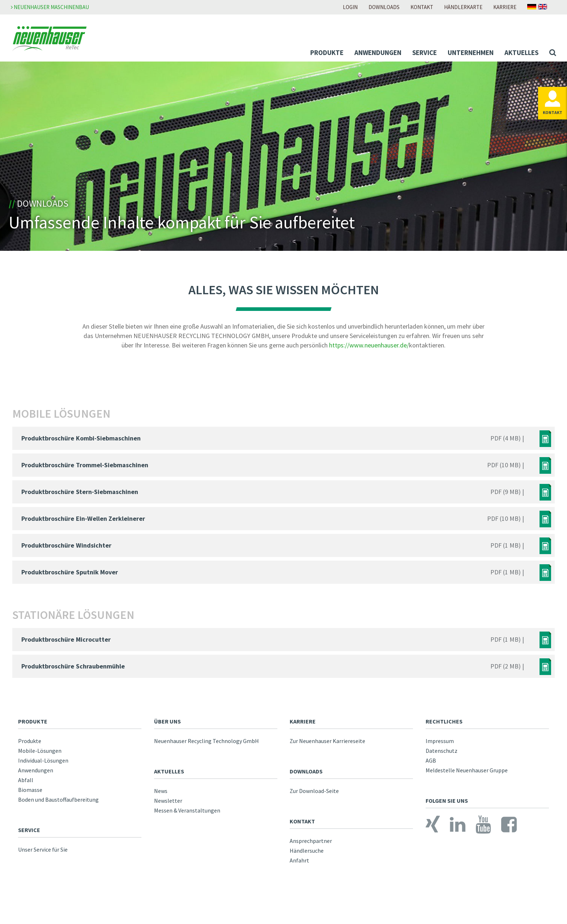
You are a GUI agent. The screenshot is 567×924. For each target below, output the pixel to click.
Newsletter (168, 805)
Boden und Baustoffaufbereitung (58, 804)
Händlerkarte (463, 7)
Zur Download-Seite (314, 795)
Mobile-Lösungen (40, 755)
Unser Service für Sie (43, 854)
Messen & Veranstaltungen (187, 815)
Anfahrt (299, 865)
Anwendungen (378, 52)
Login (350, 7)
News (161, 795)
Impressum (440, 745)
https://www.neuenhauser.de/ (369, 349)
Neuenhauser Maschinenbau (50, 7)
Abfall (26, 784)
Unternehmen (471, 52)
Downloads (384, 7)
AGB (431, 765)
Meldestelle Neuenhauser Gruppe (467, 775)
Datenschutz (442, 755)
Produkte (327, 52)
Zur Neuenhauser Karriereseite (327, 745)
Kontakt (422, 7)
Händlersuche (307, 855)
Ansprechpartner (311, 845)
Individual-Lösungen (43, 765)
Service (425, 52)
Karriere (505, 7)
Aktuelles (521, 52)
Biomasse (30, 794)
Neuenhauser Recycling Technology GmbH (206, 745)
